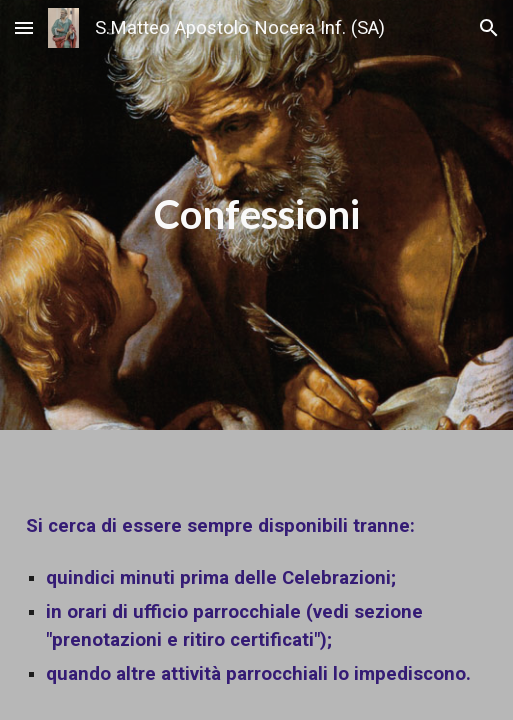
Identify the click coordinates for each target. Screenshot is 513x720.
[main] (257, 214)
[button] (24, 27)
